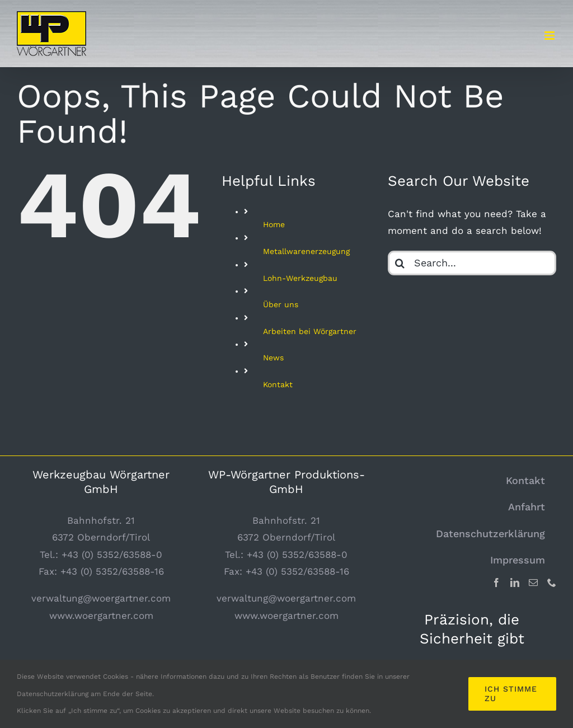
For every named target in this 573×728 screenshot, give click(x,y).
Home (274, 224)
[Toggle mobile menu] (550, 36)
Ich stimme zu (511, 694)
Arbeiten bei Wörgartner (310, 331)
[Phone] (552, 583)
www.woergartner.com (101, 616)
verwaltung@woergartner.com (101, 598)
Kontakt (278, 384)
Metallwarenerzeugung (306, 251)
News (273, 358)
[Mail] (533, 583)
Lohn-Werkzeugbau (300, 278)
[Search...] (472, 263)
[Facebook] (496, 583)
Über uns (281, 304)
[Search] (400, 263)
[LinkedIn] (515, 583)
